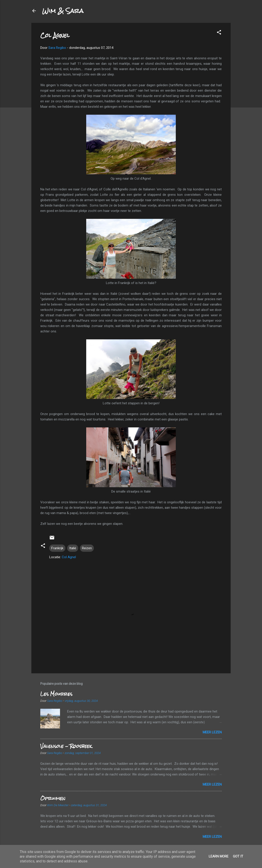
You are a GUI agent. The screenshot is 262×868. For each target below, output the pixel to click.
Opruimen (53, 798)
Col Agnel (69, 557)
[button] (219, 33)
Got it (238, 856)
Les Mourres (56, 694)
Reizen (87, 548)
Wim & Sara (63, 11)
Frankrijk (57, 548)
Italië (73, 548)
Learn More (219, 856)
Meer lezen (212, 732)
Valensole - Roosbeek (66, 746)
